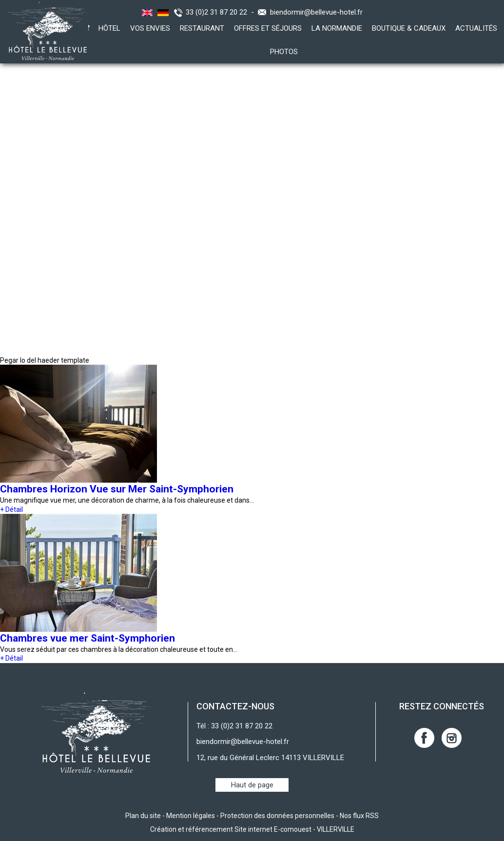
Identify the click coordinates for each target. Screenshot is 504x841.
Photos (284, 52)
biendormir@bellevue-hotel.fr (316, 12)
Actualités (476, 28)
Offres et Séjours (268, 28)
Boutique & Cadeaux (409, 28)
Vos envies (150, 28)
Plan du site (143, 816)
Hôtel (109, 28)
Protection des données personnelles (277, 816)
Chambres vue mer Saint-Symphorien (87, 638)
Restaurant (202, 28)
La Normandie (337, 28)
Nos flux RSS (359, 816)
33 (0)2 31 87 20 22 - (222, 12)
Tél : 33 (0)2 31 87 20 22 (234, 726)
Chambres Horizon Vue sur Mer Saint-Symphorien (117, 489)
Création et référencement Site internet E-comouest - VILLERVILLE (252, 829)
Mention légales (191, 816)
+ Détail (11, 509)
